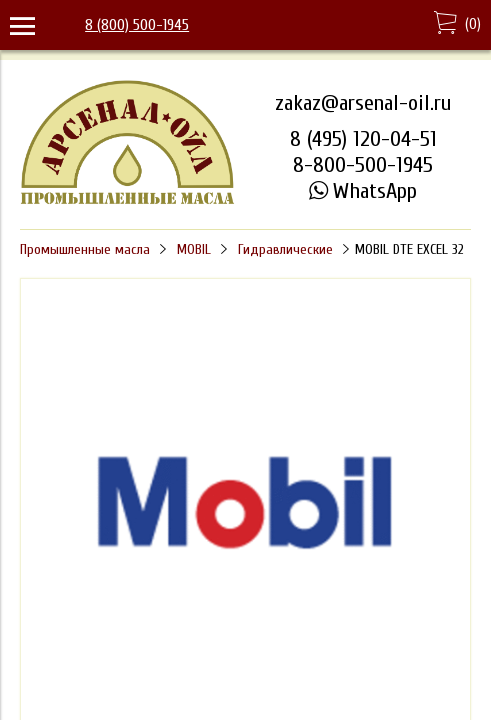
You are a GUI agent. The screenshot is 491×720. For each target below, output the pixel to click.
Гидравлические (285, 249)
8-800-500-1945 (363, 165)
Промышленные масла (85, 249)
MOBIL (194, 249)
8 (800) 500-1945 (137, 25)
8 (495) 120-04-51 (363, 139)
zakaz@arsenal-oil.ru (363, 103)
